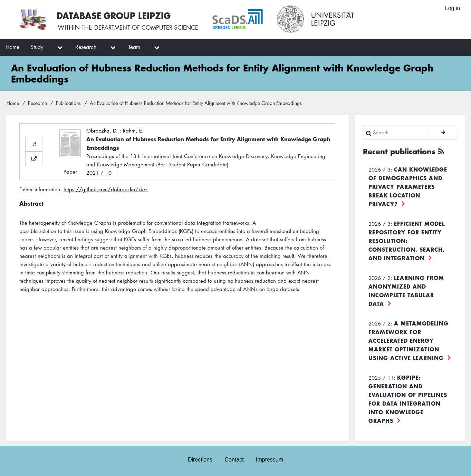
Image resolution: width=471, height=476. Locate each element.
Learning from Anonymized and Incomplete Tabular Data (406, 290)
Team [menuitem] (134, 47)
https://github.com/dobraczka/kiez (106, 189)
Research (37, 103)
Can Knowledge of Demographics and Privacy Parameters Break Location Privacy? (408, 186)
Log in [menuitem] (452, 8)
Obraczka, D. (102, 130)
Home (13, 103)
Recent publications (402, 151)
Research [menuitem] (86, 47)
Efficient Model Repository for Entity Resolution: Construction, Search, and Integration (407, 240)
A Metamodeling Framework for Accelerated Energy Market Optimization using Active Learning (408, 340)
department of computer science (150, 28)
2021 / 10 (99, 173)
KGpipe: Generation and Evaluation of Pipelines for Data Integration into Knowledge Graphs (408, 399)
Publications (68, 103)
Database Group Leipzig (115, 15)
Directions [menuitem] (200, 459)
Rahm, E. (133, 130)
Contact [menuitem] (234, 459)
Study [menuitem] (37, 47)
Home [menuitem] (12, 47)
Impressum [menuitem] (270, 459)
